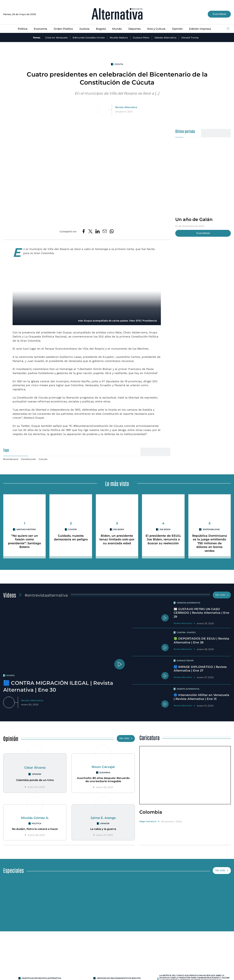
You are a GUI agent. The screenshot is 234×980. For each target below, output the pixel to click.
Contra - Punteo (186, 632)
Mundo (117, 29)
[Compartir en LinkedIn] (98, 232)
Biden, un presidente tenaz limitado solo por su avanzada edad (117, 539)
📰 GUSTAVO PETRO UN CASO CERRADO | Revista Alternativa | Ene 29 (201, 613)
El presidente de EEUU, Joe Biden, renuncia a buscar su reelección (163, 539)
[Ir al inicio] (117, 14)
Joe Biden (119, 529)
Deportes (135, 29)
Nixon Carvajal (103, 767)
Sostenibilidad (211, 529)
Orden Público (63, 29)
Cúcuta (119, 64)
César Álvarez (35, 768)
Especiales (13, 870)
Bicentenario (11, 459)
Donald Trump (190, 37)
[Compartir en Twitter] (90, 232)
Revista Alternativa (126, 107)
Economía (40, 29)
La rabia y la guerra (103, 829)
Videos (10, 595)
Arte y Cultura (156, 29)
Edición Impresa (200, 29)
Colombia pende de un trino (35, 780)
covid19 (72, 529)
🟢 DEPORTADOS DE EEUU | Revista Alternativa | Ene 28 (201, 640)
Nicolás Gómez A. (35, 818)
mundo (11, 675)
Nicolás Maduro (119, 37)
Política (23, 29)
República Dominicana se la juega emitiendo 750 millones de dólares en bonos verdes (210, 543)
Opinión (177, 29)
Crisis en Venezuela (56, 37)
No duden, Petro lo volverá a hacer (35, 829)
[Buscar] (228, 29)
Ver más (222, 595)
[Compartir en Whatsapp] (112, 232)
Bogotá (101, 29)
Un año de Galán (194, 219)
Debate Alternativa (165, 37)
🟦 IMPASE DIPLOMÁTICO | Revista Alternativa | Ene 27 (200, 669)
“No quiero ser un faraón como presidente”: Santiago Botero (24, 541)
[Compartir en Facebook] (84, 232)
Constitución (28, 459)
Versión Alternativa (189, 603)
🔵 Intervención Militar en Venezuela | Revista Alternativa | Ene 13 (201, 697)
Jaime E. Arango (103, 818)
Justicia (84, 29)
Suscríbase (219, 14)
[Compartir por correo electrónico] (105, 232)
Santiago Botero (26, 529)
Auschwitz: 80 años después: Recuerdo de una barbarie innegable (103, 780)
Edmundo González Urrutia (89, 37)
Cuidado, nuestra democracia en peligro (71, 538)
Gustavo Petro (141, 37)
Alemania (105, 773)
